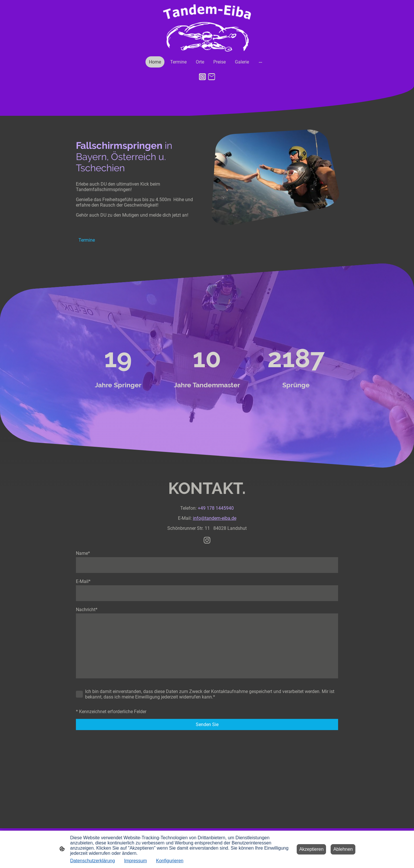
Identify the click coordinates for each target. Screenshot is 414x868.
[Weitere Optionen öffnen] (260, 62)
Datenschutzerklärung (93, 861)
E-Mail (83, 581)
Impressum (136, 861)
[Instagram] (202, 77)
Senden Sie (207, 724)
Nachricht (87, 610)
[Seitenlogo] (207, 28)
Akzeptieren (312, 849)
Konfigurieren (170, 861)
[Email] (212, 77)
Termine (87, 240)
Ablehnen (343, 849)
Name (83, 553)
